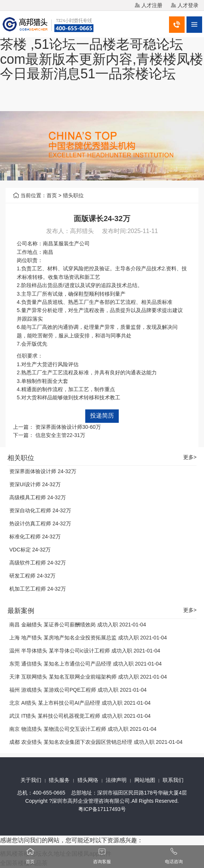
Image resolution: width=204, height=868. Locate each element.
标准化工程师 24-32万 (35, 537)
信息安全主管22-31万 (60, 435)
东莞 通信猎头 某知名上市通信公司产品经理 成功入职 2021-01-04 (85, 664)
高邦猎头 (82, 231)
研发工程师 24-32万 (32, 576)
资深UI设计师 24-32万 (35, 484)
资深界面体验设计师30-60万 (68, 427)
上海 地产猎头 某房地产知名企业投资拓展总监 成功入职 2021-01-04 (88, 638)
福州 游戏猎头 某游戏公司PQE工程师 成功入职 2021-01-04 (78, 690)
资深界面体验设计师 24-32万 (43, 471)
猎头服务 (59, 780)
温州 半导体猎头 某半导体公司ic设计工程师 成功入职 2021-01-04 (85, 651)
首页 (52, 195)
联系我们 (173, 780)
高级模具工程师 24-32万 (38, 497)
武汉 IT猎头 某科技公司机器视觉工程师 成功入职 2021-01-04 (80, 716)
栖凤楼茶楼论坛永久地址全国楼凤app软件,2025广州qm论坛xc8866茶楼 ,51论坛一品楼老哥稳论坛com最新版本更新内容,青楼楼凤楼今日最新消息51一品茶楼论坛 (102, 44)
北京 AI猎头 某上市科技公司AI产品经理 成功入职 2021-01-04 (80, 703)
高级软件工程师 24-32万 (38, 563)
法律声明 (116, 780)
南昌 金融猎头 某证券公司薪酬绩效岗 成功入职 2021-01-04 (78, 625)
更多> (190, 457)
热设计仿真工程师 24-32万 (40, 523)
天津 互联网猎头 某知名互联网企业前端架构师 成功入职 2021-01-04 (88, 677)
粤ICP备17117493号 (102, 809)
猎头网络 (88, 780)
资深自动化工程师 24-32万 (40, 510)
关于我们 (31, 780)
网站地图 (145, 780)
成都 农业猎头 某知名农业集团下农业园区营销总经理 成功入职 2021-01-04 (96, 742)
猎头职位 (73, 195)
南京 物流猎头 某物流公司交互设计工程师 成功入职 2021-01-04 (83, 729)
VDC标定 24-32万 (30, 550)
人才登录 (188, 5)
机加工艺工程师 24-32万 (38, 589)
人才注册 (152, 5)
